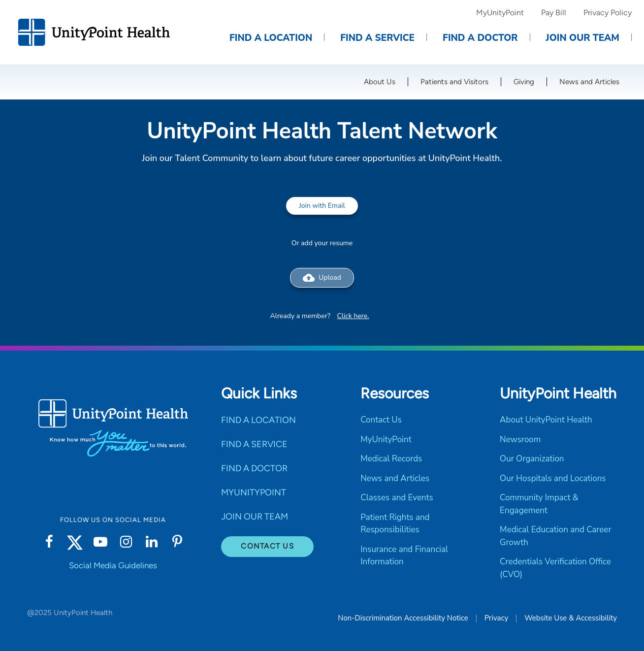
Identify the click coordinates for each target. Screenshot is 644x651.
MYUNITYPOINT (254, 492)
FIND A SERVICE (254, 444)
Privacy (496, 618)
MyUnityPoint (500, 13)
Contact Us (267, 546)
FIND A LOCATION (258, 420)
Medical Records (391, 459)
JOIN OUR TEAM (255, 517)
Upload (322, 278)
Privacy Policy (608, 13)
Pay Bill (554, 13)
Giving (524, 82)
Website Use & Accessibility (571, 618)
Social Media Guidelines (113, 565)
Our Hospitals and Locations (553, 478)
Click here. (353, 316)
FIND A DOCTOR (254, 468)
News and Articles (589, 82)
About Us (380, 82)
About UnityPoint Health (546, 420)
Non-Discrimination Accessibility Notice (403, 618)
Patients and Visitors (454, 82)
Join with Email (322, 206)
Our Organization (532, 459)
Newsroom (520, 439)
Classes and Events (397, 498)
